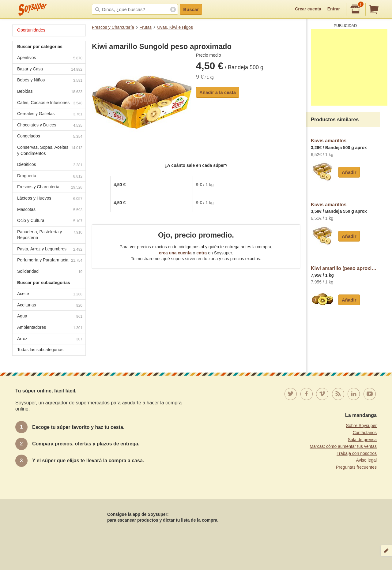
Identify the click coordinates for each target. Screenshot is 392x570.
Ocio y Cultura (50, 221)
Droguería (50, 176)
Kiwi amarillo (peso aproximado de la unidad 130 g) (345, 268)
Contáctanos (365, 433)
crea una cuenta (175, 253)
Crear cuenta (308, 9)
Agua (50, 317)
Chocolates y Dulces (50, 126)
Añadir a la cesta (218, 92)
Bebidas (50, 92)
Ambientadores (50, 328)
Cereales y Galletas (50, 114)
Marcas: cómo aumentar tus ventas (343, 446)
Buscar (191, 9)
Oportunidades (31, 30)
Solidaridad (50, 272)
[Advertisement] (349, 67)
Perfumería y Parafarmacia (50, 261)
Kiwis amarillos (329, 141)
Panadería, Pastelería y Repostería (50, 235)
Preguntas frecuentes (356, 467)
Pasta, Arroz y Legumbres (50, 250)
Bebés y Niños (50, 81)
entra (202, 253)
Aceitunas (50, 306)
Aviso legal (366, 460)
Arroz (50, 339)
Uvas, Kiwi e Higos (175, 27)
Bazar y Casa (50, 70)
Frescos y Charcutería (113, 27)
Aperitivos (50, 58)
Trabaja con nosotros (357, 453)
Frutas (146, 27)
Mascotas (50, 210)
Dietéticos (50, 165)
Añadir (349, 172)
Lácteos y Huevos (50, 199)
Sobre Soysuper (361, 426)
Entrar (334, 9)
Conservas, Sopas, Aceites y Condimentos (50, 150)
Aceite (50, 294)
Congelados (50, 137)
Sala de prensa (362, 440)
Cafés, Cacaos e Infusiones (50, 103)
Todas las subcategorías (40, 350)
